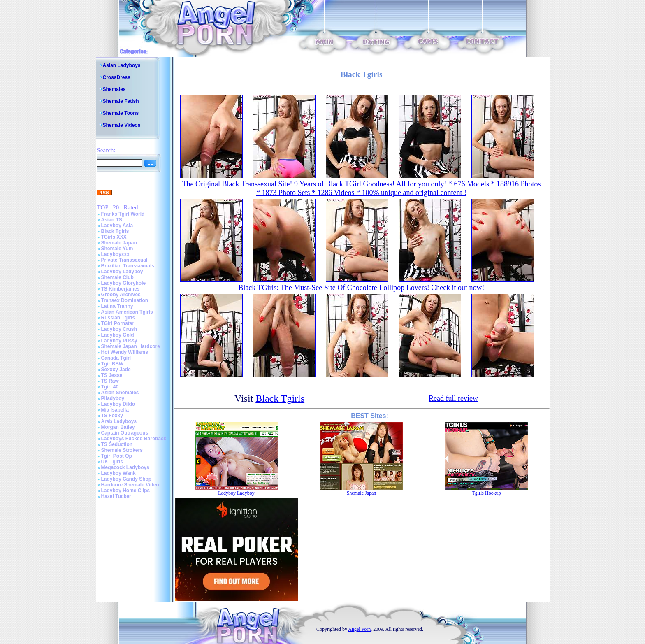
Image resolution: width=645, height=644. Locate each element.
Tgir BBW (113, 364)
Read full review (453, 398)
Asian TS (112, 220)
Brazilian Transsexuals (128, 266)
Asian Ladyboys (122, 65)
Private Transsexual (124, 260)
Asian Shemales (120, 393)
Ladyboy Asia (117, 226)
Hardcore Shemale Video (130, 485)
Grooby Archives (121, 295)
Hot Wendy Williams (125, 352)
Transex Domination (125, 300)
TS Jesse (112, 375)
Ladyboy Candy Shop (126, 479)
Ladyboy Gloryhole (124, 283)
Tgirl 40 (110, 387)
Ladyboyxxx (115, 254)
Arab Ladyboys (119, 421)
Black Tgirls (115, 231)
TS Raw (110, 381)
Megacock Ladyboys (125, 467)
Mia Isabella (115, 410)
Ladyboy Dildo (118, 404)
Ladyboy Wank (118, 473)
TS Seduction (117, 444)
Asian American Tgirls (127, 312)
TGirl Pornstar (118, 323)
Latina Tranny (117, 306)
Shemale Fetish (121, 101)
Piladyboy (113, 398)
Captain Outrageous (125, 433)
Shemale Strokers (122, 450)
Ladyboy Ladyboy (122, 272)
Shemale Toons (121, 113)
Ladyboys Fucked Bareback (134, 439)
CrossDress (117, 77)
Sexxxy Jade (116, 370)
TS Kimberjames (121, 289)
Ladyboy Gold (118, 335)
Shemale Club (117, 277)
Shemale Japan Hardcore (131, 346)
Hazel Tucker (116, 496)
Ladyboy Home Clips (126, 491)
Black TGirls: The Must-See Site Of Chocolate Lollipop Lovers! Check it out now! (361, 288)
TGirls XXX (114, 237)
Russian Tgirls (118, 318)
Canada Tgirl (116, 358)
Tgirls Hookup (486, 493)
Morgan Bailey (118, 427)
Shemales (114, 89)
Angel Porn (359, 629)
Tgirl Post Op (117, 456)
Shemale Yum (117, 249)
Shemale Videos (122, 125)
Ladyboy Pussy (119, 341)
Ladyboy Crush (119, 329)
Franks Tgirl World (123, 214)
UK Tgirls (112, 462)
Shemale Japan (119, 243)
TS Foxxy (112, 416)
